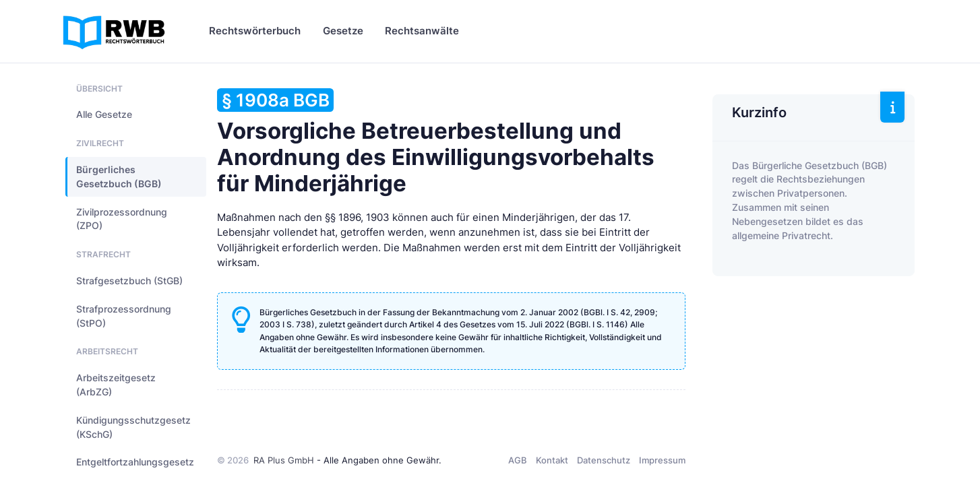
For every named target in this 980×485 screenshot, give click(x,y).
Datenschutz (604, 460)
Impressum (662, 460)
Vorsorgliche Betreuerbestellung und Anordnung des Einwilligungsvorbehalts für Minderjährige (436, 142)
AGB (518, 460)
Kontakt (552, 460)
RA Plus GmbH (284, 460)
